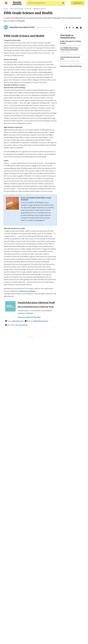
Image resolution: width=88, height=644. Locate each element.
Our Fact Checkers (22, 325)
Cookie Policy (58, 613)
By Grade (28, 9)
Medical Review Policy (19, 613)
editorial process (18, 321)
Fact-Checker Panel (70, 609)
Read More (40, 220)
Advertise (61, 599)
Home (6, 9)
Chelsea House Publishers (27, 291)
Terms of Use (72, 613)
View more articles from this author (29, 317)
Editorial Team (47, 599)
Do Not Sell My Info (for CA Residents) (44, 617)
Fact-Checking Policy (50, 609)
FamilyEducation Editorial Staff (36, 303)
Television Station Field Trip (71, 66)
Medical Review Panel (40, 613)
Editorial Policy (32, 609)
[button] (73, 28)
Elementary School (39, 9)
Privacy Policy (16, 609)
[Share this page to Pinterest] (70, 28)
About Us (34, 599)
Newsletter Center (19, 599)
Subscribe (41, 543)
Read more (30, 313)
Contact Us (73, 599)
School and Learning (16, 9)
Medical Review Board (41, 321)
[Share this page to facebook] (67, 28)
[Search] (46, 3)
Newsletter (78, 3)
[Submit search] (63, 3)
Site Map (44, 603)
